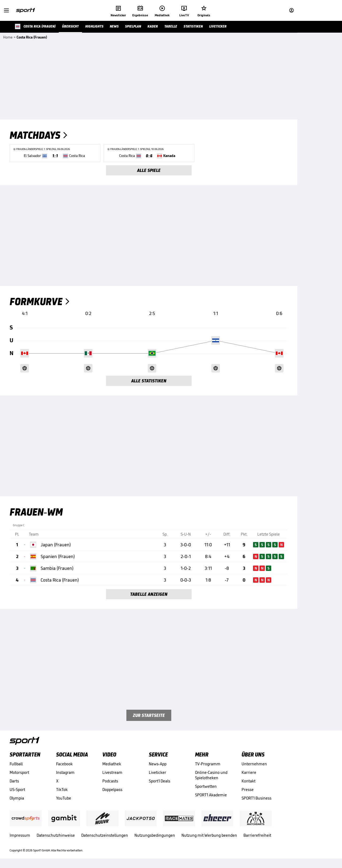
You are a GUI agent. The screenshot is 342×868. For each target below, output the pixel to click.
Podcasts (110, 781)
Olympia (17, 798)
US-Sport (17, 790)
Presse (248, 790)
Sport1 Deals (160, 781)
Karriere (249, 772)
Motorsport (19, 772)
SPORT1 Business (256, 798)
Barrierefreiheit (257, 835)
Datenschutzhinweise (56, 835)
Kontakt (248, 781)
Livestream (112, 772)
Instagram (65, 772)
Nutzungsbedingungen (155, 835)
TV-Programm (208, 764)
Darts (14, 781)
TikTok (62, 790)
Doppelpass (112, 790)
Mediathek (112, 764)
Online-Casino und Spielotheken (211, 775)
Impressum (20, 835)
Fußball (16, 764)
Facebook (64, 764)
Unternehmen (254, 764)
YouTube (64, 798)
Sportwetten (206, 786)
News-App (158, 764)
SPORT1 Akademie (211, 795)
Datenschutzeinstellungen (105, 835)
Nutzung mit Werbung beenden (209, 835)
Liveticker (158, 772)
